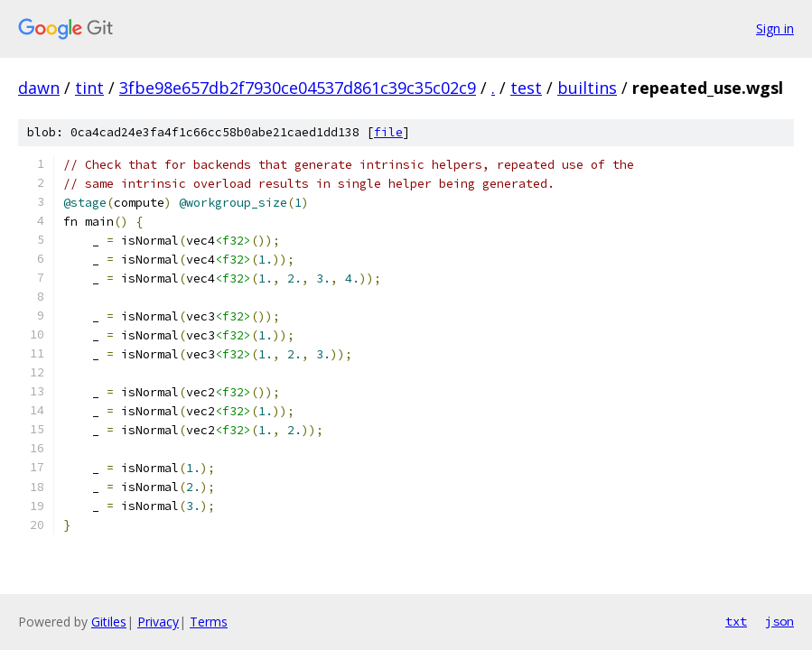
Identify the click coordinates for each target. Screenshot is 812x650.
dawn (39, 88)
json (779, 621)
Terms (209, 622)
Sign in (775, 28)
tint (89, 88)
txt (736, 621)
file (388, 132)
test (526, 88)
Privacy (158, 622)
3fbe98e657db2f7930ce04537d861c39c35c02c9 (298, 88)
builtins (587, 88)
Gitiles (109, 622)
